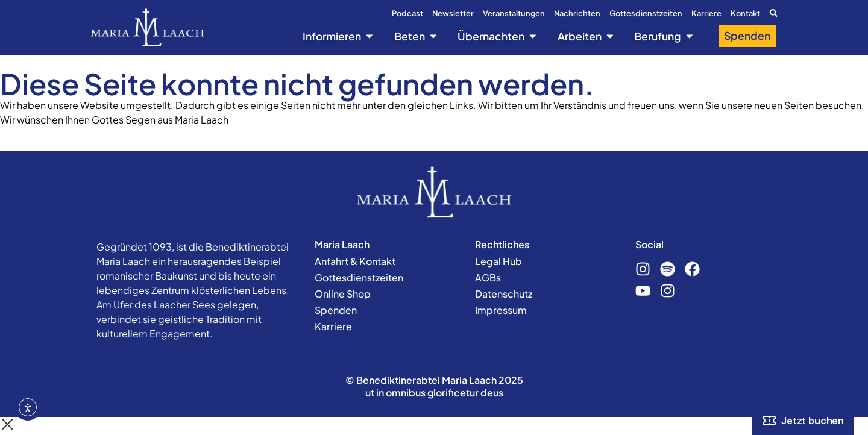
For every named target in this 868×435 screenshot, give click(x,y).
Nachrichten (577, 13)
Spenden (336, 310)
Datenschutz (504, 294)
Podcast (407, 13)
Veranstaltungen (514, 13)
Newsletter (453, 13)
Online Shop (343, 294)
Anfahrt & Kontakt (355, 261)
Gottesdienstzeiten (646, 13)
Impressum (501, 310)
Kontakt (745, 13)
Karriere (706, 13)
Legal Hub (498, 261)
